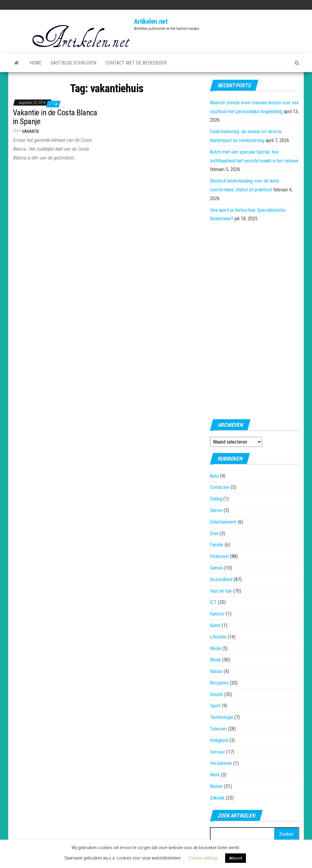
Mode (215, 648)
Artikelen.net (151, 21)
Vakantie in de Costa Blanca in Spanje (55, 117)
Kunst (215, 625)
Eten (214, 533)
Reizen (216, 694)
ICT (213, 602)
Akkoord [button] (236, 858)
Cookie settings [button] (203, 858)
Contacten (220, 487)
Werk (215, 775)
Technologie (222, 717)
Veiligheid (219, 740)
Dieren (216, 510)
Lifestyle (218, 637)
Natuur (216, 671)
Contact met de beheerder (136, 63)
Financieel (219, 556)
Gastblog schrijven (73, 63)
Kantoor (217, 614)
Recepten (219, 683)
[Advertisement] (254, 319)
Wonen (216, 786)
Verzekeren (221, 763)
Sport (215, 706)
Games (216, 568)
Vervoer (218, 752)
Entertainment (223, 522)
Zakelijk (217, 798)
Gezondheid (221, 579)
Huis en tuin (221, 591)
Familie (217, 545)
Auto (214, 476)
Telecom (218, 729)
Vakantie (31, 131)
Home (35, 63)
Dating (216, 499)
